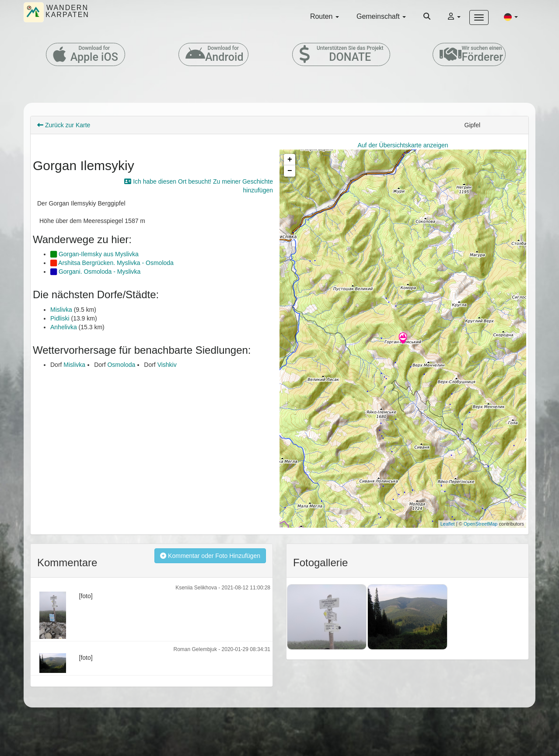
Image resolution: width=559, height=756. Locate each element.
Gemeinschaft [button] (381, 16)
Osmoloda (121, 365)
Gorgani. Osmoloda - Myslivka (95, 272)
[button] (511, 17)
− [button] (290, 171)
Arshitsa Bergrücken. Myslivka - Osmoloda (112, 263)
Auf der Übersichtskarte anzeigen (403, 145)
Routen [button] (325, 16)
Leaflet (448, 524)
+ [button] (290, 160)
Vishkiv (167, 365)
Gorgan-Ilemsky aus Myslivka (94, 254)
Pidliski (60, 318)
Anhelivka (64, 327)
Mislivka (61, 310)
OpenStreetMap (481, 524)
